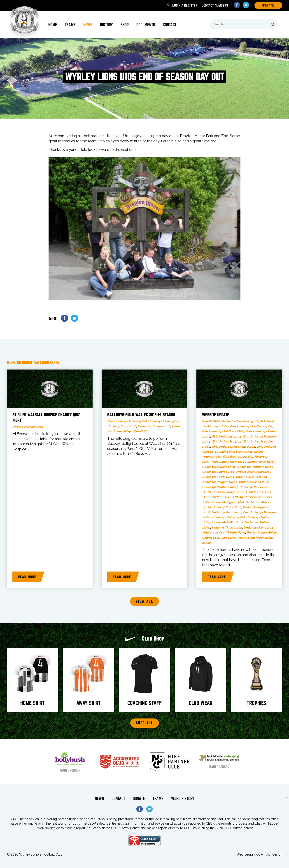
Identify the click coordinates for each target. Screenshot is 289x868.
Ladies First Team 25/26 (236, 452)
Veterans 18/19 (213, 532)
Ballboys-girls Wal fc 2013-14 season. (141, 415)
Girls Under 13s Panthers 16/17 (223, 431)
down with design (269, 854)
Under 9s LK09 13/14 (258, 528)
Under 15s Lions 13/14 (28, 427)
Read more (27, 577)
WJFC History (183, 799)
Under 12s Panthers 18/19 (255, 467)
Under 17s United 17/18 (154, 426)
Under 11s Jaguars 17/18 (219, 467)
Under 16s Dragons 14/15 (230, 492)
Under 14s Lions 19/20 (251, 477)
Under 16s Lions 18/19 (227, 497)
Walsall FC (140, 431)
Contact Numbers (215, 5)
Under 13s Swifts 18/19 (218, 477)
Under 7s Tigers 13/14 (227, 528)
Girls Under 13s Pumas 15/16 (127, 421)
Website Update (216, 415)
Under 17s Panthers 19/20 (230, 512)
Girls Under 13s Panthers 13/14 (251, 426)
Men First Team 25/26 (231, 457)
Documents (146, 25)
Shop (125, 25)
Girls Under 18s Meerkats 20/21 (233, 447)
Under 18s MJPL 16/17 (227, 522)
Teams (70, 25)
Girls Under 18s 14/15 (226, 441)
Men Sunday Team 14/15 (229, 462)
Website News (235, 532)
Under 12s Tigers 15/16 (218, 472)
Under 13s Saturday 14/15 (253, 472)
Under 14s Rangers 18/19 (220, 482)
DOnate (268, 5)
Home (53, 25)
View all (144, 601)
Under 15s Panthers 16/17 (220, 487)
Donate (139, 799)
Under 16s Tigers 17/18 (228, 502)
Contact (170, 25)
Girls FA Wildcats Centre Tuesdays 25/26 (230, 421)
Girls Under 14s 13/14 (226, 436)
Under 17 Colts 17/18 (122, 426)
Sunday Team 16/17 (261, 462)
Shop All (145, 723)
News (88, 25)
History (106, 25)
